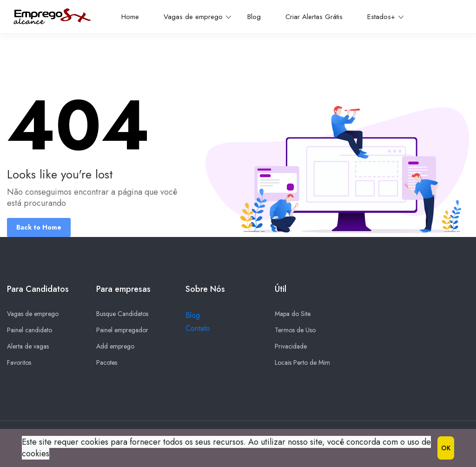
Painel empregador (122, 330)
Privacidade (291, 347)
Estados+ (385, 17)
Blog (254, 17)
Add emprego (115, 347)
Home (130, 17)
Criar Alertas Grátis (314, 17)
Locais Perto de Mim (302, 363)
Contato (198, 329)
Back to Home (39, 227)
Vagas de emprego (197, 17)
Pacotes (107, 363)
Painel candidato (30, 330)
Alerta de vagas (28, 347)
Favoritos (19, 363)
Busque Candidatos (122, 314)
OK (446, 448)
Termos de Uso (295, 330)
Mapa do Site (293, 314)
